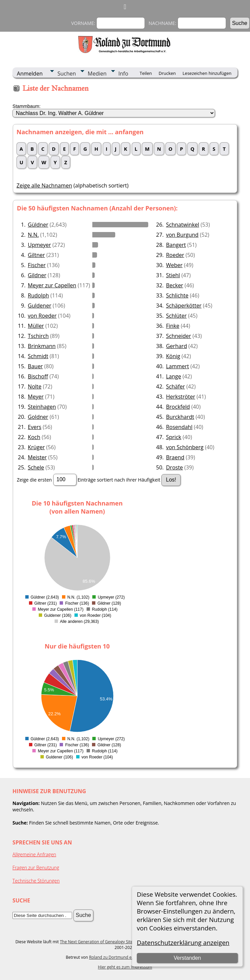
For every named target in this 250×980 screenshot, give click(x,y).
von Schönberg (185, 447)
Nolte (35, 386)
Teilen (146, 73)
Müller (36, 326)
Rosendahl (179, 427)
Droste (175, 467)
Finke (173, 326)
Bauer (36, 366)
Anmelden (30, 74)
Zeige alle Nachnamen (44, 185)
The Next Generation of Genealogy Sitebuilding (104, 942)
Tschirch (38, 336)
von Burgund (182, 235)
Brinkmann (42, 346)
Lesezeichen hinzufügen (207, 73)
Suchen (67, 74)
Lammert (178, 366)
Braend (175, 457)
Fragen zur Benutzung (36, 868)
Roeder (175, 255)
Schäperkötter (184, 306)
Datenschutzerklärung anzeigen (183, 942)
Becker (175, 285)
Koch (34, 437)
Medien (97, 74)
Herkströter (181, 397)
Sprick (174, 437)
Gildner (37, 275)
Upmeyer (40, 245)
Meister (37, 457)
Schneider (179, 336)
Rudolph (39, 295)
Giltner (37, 255)
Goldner (38, 417)
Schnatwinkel (183, 225)
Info (123, 74)
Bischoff (38, 376)
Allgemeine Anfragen (34, 854)
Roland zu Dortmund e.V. (113, 957)
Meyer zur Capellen (52, 285)
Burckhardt (180, 417)
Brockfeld (178, 407)
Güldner (38, 225)
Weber (174, 265)
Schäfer (176, 386)
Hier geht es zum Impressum (125, 967)
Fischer (37, 265)
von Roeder (42, 316)
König (173, 356)
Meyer (36, 397)
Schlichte (177, 295)
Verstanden (187, 958)
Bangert (176, 245)
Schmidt (38, 356)
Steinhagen (42, 407)
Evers (35, 427)
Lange (174, 376)
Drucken (167, 73)
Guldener (40, 306)
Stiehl (173, 275)
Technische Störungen (36, 881)
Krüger (36, 447)
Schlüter (176, 316)
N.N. (34, 235)
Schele (36, 467)
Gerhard (177, 346)
